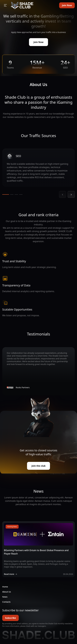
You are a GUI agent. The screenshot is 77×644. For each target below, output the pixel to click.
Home (5, 587)
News (5, 597)
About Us (7, 592)
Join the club (38, 466)
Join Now (67, 5)
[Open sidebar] (5, 5)
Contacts (6, 602)
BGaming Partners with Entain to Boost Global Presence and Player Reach (36, 552)
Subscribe (10, 618)
